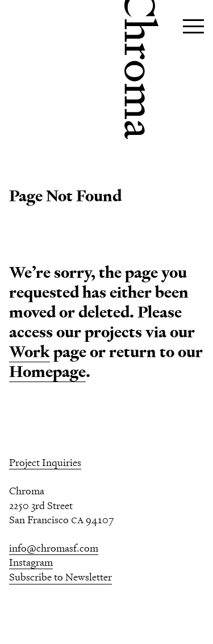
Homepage (47, 372)
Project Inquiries (45, 462)
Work (30, 352)
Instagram (31, 562)
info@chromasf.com (54, 548)
